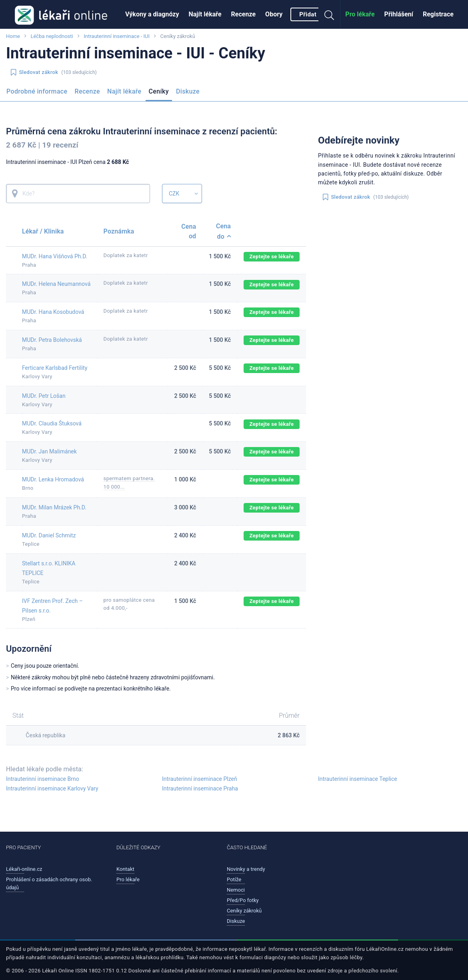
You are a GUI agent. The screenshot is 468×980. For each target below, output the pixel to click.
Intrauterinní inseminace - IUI (117, 36)
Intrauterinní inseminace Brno (43, 779)
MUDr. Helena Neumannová (56, 284)
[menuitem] (152, 14)
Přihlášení (399, 14)
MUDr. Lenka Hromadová (53, 479)
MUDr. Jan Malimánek (49, 451)
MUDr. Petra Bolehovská (52, 340)
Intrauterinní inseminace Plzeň (200, 779)
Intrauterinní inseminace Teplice (358, 779)
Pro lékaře (360, 14)
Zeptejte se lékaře (271, 256)
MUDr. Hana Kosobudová (53, 312)
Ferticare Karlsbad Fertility (55, 368)
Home (13, 36)
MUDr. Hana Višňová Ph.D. (55, 256)
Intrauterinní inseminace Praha (200, 788)
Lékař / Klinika (43, 231)
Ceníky (159, 91)
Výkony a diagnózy (152, 14)
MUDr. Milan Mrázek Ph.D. (54, 507)
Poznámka (119, 231)
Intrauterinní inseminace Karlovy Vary (52, 788)
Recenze (244, 14)
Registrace (438, 14)
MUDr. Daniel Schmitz (49, 535)
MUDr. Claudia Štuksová (52, 423)
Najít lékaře (205, 14)
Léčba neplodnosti (52, 36)
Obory (274, 14)
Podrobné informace (37, 91)
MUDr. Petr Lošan (44, 396)
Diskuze (188, 91)
